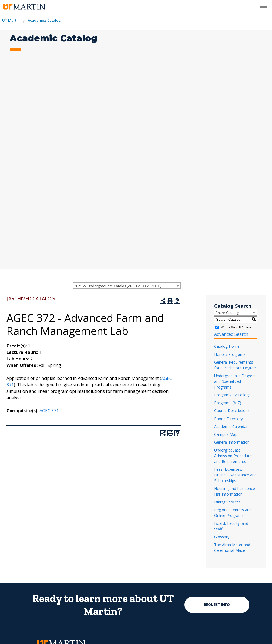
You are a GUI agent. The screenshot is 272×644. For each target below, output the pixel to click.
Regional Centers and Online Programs (233, 513)
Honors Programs (230, 354)
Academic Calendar (231, 426)
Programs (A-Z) (228, 403)
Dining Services (227, 502)
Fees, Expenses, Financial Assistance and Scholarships (235, 475)
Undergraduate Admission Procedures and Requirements (234, 456)
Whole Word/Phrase (236, 327)
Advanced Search (231, 334)
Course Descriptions (232, 411)
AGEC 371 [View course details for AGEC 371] (49, 411)
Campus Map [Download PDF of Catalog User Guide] (226, 434)
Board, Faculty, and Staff (231, 526)
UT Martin (11, 20)
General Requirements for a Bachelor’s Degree (235, 365)
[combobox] (127, 286)
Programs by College (232, 395)
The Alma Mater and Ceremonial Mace (232, 547)
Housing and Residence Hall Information (235, 491)
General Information (232, 442)
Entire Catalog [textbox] (227, 313)
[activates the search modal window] (252, 6)
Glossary (222, 537)
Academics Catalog (44, 20)
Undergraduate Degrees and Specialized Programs (235, 381)
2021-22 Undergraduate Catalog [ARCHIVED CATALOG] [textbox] (118, 286)
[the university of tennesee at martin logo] (24, 7)
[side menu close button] (264, 7)
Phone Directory (229, 419)
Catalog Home (227, 346)
